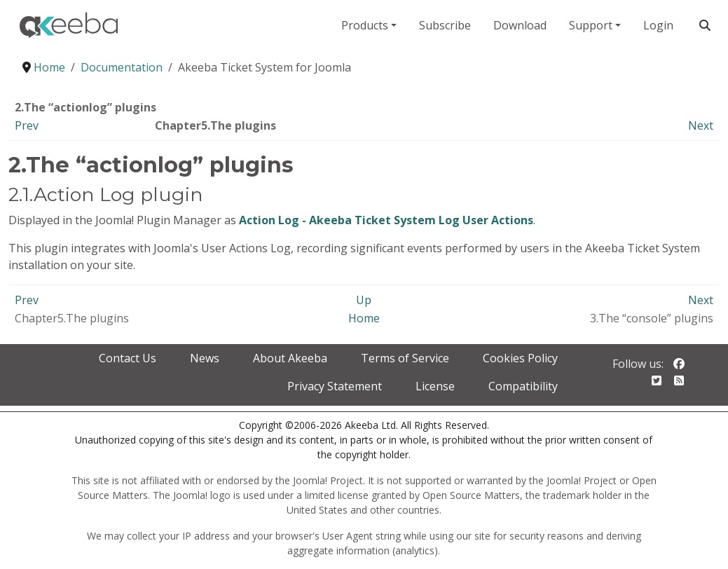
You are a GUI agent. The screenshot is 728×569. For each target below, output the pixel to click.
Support (591, 25)
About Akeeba (290, 358)
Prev (27, 125)
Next (701, 125)
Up (364, 300)
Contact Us (128, 358)
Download (520, 25)
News (205, 358)
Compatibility (523, 386)
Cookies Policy (520, 358)
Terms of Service (405, 358)
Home (364, 318)
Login (658, 25)
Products (365, 25)
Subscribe (445, 25)
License (435, 386)
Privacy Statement (335, 386)
